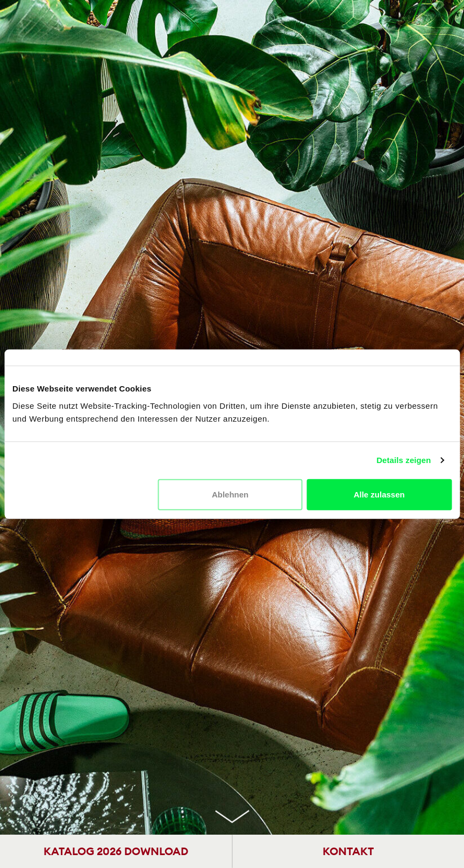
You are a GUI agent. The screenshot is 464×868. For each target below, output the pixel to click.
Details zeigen (404, 460)
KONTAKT (348, 851)
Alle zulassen (379, 494)
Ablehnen (230, 494)
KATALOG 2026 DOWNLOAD (116, 851)
